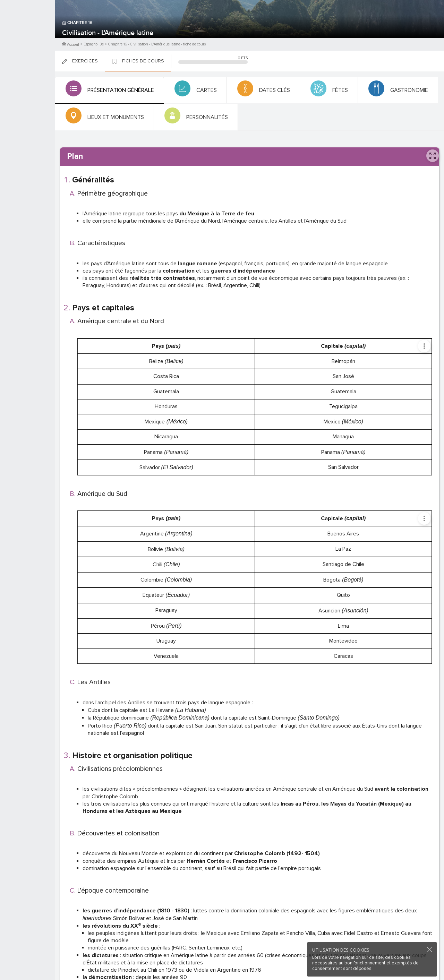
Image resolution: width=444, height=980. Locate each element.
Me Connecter (28, 42)
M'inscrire (28, 32)
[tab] (108, 91)
